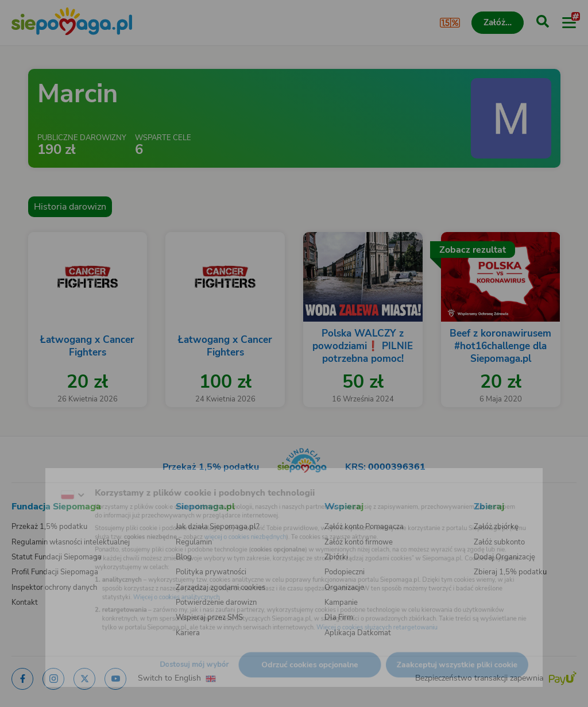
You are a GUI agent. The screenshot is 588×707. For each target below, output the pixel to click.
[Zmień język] (32, 480)
